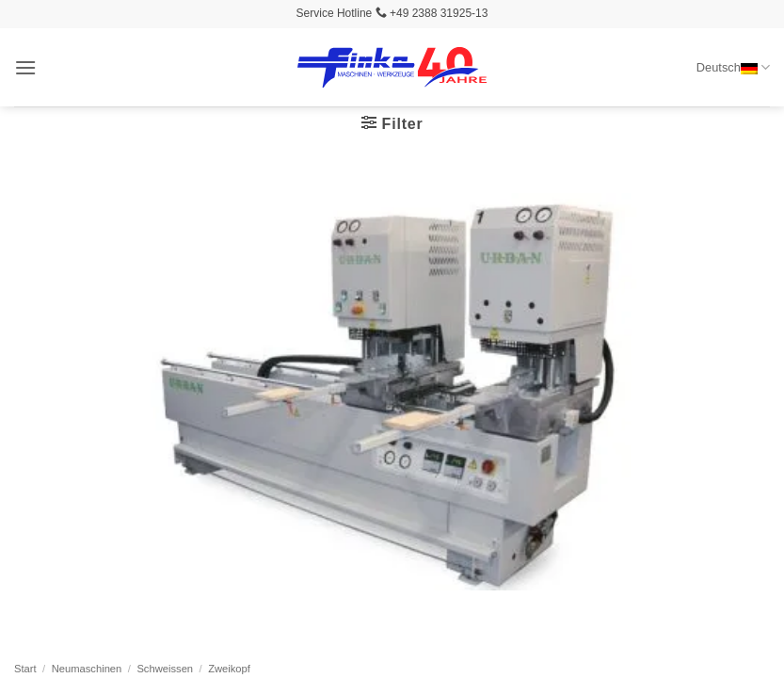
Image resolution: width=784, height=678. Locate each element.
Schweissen (165, 669)
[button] (25, 67)
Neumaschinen (87, 669)
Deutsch (733, 67)
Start (25, 669)
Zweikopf (229, 669)
